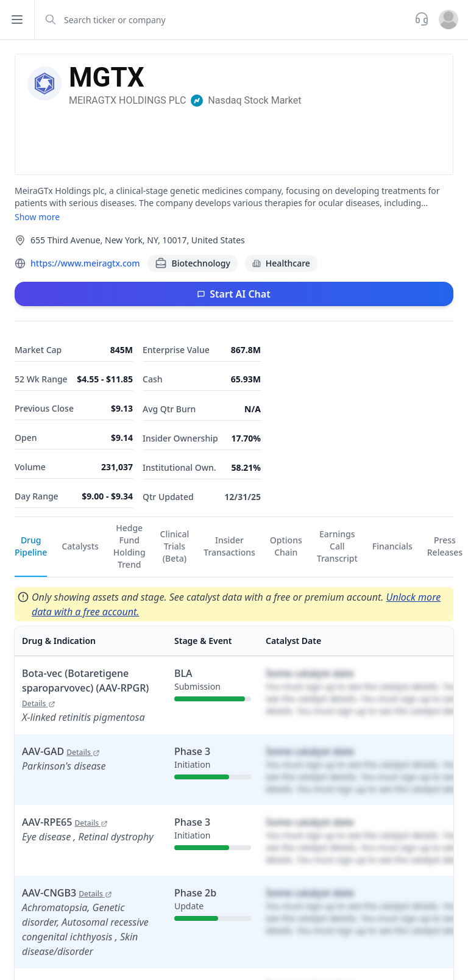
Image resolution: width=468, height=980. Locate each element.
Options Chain (286, 546)
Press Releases (445, 546)
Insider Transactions (229, 546)
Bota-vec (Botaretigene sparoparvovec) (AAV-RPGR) (85, 688)
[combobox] (223, 20)
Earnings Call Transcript (337, 546)
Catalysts (80, 546)
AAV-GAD (61, 751)
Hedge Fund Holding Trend (129, 546)
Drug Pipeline (31, 546)
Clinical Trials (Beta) (175, 546)
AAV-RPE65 (65, 822)
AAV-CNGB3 (67, 893)
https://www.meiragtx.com (85, 263)
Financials (392, 546)
